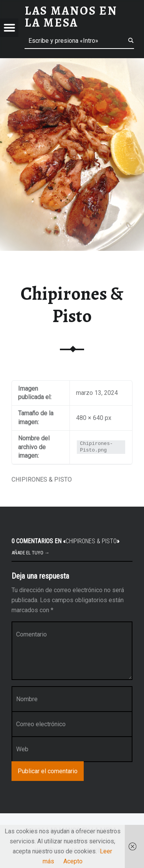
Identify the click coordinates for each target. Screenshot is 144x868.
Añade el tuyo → (31, 553)
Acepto (73, 861)
